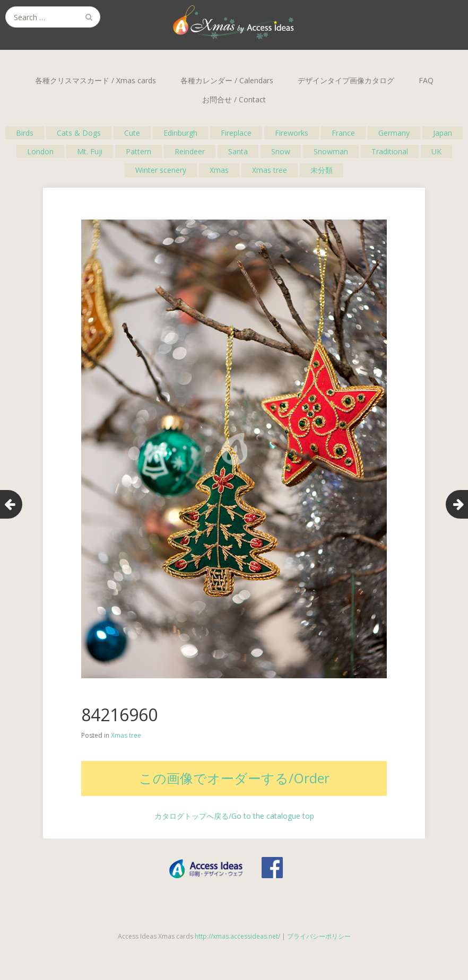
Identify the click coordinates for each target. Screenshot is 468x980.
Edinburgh (180, 133)
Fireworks (292, 133)
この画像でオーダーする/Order (234, 778)
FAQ (426, 80)
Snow (281, 151)
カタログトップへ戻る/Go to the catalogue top (234, 816)
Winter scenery (161, 170)
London (40, 151)
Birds (25, 133)
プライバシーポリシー (319, 936)
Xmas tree (270, 170)
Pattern (138, 151)
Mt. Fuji (90, 151)
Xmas (219, 170)
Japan (443, 133)
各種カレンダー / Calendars (227, 80)
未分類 (322, 170)
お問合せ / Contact (234, 99)
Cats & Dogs (79, 133)
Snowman (331, 151)
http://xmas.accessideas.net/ (237, 936)
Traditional (390, 151)
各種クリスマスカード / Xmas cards (96, 80)
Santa (238, 151)
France (343, 133)
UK (436, 151)
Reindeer (190, 151)
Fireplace (236, 133)
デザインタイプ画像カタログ (346, 80)
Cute (132, 133)
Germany (394, 133)
